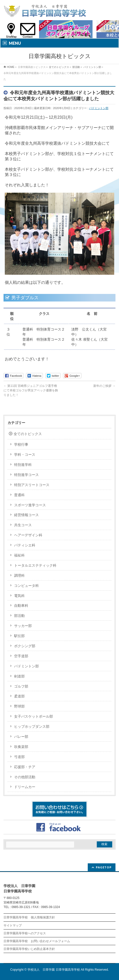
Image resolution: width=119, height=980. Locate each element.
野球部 (19, 706)
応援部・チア (25, 767)
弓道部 (19, 757)
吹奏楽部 (21, 747)
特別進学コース (26, 475)
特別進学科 (23, 465)
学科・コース (25, 455)
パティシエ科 (25, 545)
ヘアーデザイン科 (28, 535)
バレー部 (21, 737)
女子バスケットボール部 (34, 716)
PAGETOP (104, 867)
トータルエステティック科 (35, 565)
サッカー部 (23, 626)
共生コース (23, 525)
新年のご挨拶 (104, 386)
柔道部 (19, 696)
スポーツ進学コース (30, 505)
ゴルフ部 (21, 686)
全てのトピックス (28, 434)
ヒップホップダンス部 (32, 726)
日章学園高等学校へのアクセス (25, 933)
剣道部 (19, 676)
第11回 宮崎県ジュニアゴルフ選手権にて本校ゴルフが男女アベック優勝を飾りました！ (31, 390)
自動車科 (21, 606)
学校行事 (21, 444)
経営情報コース (26, 515)
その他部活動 (25, 777)
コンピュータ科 (26, 586)
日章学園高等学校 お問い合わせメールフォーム (37, 941)
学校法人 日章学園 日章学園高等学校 (54, 970)
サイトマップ (13, 925)
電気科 (19, 596)
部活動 (19, 616)
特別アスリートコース (32, 485)
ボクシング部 (25, 646)
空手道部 (21, 656)
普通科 (19, 495)
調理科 (19, 575)
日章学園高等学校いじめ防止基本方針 (29, 949)
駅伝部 (19, 636)
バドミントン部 (99, 108)
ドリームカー (25, 787)
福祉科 (19, 555)
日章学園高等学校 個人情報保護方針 (29, 917)
